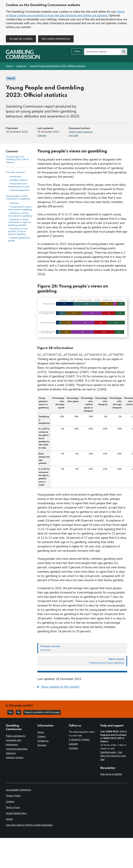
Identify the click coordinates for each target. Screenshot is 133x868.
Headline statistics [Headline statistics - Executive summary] (19, 180)
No (20, 712)
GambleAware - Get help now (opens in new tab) (113, 756)
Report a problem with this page (43, 712)
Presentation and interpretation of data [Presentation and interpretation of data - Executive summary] (19, 185)
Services (42, 745)
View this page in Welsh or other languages (29, 825)
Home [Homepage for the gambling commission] (9, 66)
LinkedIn (73, 744)
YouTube (73, 748)
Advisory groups (15, 757)
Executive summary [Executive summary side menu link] (15, 172)
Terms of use (13, 807)
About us (21, 66)
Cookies (10, 802)
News (41, 732)
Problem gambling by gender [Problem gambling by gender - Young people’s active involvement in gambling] (19, 239)
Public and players (16, 736)
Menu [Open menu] (77, 52)
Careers (42, 737)
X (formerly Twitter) (79, 740)
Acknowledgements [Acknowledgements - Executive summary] (20, 190)
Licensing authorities (17, 749)
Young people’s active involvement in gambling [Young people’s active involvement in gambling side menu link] (18, 198)
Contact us (43, 741)
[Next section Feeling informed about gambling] (82, 661)
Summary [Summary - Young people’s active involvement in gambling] (14, 203)
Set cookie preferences (56, 39)
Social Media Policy (16, 813)
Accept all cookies (21, 39)
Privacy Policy (13, 796)
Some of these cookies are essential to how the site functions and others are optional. (65, 14)
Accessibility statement (19, 790)
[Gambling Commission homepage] (23, 58)
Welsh (9, 819)
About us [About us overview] (11, 753)
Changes (42, 136)
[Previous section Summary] (82, 648)
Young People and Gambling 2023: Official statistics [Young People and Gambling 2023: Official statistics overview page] (58, 66)
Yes (11, 712)
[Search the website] (124, 52)
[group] (82, 688)
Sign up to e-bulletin (111, 774)
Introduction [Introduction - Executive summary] (16, 177)
